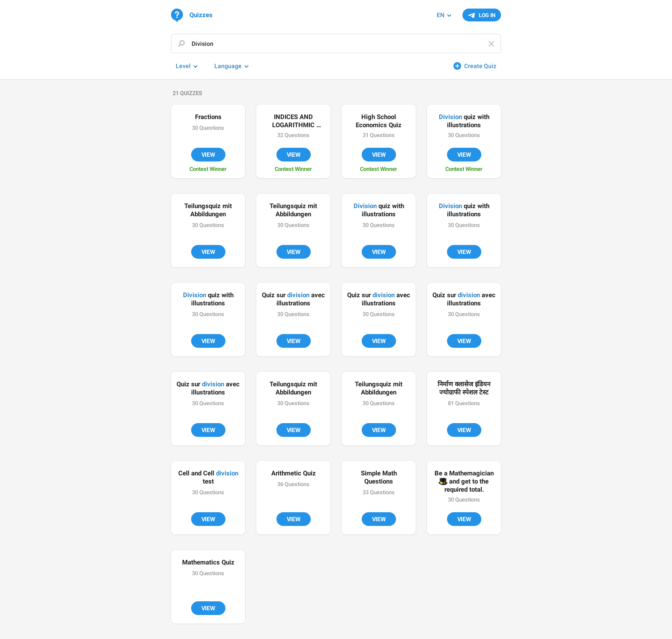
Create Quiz (480, 66)
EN (441, 15)
